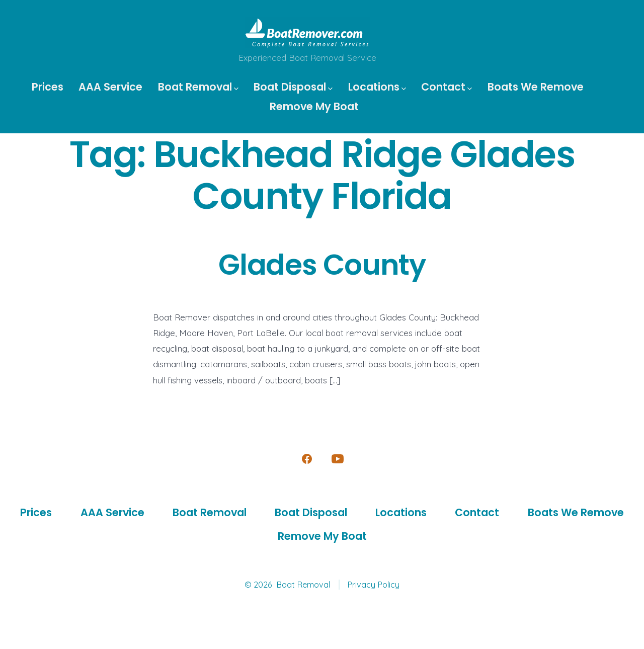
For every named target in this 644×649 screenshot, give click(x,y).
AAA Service (110, 87)
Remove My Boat (314, 106)
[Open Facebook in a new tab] (307, 459)
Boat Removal (198, 87)
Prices (48, 87)
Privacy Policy (373, 585)
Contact (447, 87)
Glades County (322, 265)
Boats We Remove (536, 87)
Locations (377, 87)
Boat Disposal (293, 87)
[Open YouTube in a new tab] (338, 459)
